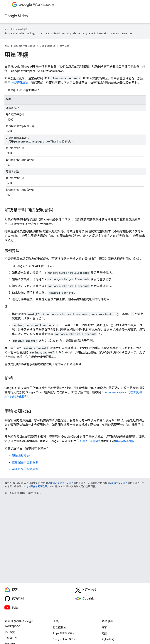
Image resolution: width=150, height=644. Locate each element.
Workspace (36, 5)
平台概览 (10, 632)
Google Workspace (25, 46)
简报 (104, 633)
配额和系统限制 (90, 441)
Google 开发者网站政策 (34, 486)
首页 (7, 46)
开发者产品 (11, 638)
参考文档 (65, 46)
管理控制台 (59, 627)
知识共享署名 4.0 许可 (62, 483)
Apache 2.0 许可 (119, 483)
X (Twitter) (108, 639)
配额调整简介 (21, 456)
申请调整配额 (124, 441)
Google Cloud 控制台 (65, 639)
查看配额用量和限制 (25, 462)
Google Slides (16, 16)
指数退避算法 (19, 83)
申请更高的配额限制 (25, 469)
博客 (104, 627)
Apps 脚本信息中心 (64, 633)
